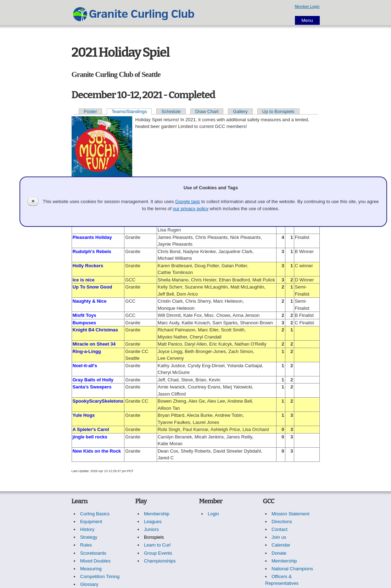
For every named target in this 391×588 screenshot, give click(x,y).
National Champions (292, 569)
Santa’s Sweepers (92, 387)
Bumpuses (84, 323)
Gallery (240, 111)
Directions (282, 522)
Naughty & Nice (90, 301)
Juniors (151, 529)
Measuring (91, 569)
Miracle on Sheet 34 (94, 344)
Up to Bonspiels (278, 111)
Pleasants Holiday (92, 237)
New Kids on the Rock (97, 451)
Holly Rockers (88, 266)
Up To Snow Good (93, 287)
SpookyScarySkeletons (98, 401)
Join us (279, 537)
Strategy (89, 537)
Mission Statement (291, 514)
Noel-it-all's (85, 366)
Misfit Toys (85, 315)
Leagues (153, 522)
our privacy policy (191, 209)
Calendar (281, 545)
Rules (86, 545)
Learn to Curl (157, 545)
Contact (280, 529)
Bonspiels (154, 537)
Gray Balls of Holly (93, 380)
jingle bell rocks (90, 437)
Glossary (89, 584)
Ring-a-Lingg (87, 351)
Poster (90, 111)
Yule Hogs (84, 415)
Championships (160, 561)
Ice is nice (84, 280)
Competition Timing (100, 576)
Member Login (307, 6)
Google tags (188, 201)
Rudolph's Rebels (92, 251)
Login (213, 514)
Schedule (171, 111)
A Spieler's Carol (91, 429)
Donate (279, 553)
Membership (157, 514)
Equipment (91, 522)
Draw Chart (207, 111)
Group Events (158, 553)
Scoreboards (93, 553)
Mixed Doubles (95, 561)
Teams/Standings (129, 111)
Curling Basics (95, 514)
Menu (307, 20)
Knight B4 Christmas (96, 330)
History (87, 529)
